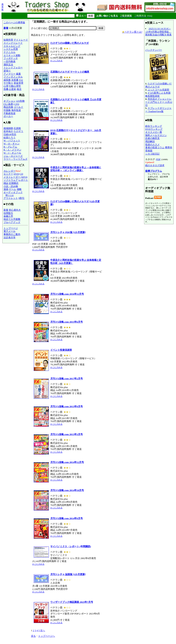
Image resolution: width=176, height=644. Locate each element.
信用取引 (8, 213)
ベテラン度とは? (132, 32)
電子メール (9, 231)
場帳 (19, 189)
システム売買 (11, 49)
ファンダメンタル (13, 77)
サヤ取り (8, 83)
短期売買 (8, 40)
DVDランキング (154, 129)
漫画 (6, 189)
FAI (21, 80)
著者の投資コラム (155, 147)
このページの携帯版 (14, 22)
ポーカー (8, 116)
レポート (23, 180)
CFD (17, 104)
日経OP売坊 (10, 134)
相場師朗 (8, 128)
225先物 (20, 101)
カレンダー (9, 171)
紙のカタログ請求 (155, 165)
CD (21, 174)
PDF (158, 159)
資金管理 (18, 83)
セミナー (8, 174)
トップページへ (47, 636)
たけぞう (18, 131)
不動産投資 (9, 113)
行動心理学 (15, 86)
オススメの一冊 (154, 132)
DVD (16, 174)
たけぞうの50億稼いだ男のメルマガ (158, 85)
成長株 (7, 80)
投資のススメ (152, 145)
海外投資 (16, 110)
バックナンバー (154, 50)
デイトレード (21, 40)
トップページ (11, 228)
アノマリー (9, 74)
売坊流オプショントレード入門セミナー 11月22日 (159, 102)
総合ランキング (154, 126)
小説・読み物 (11, 186)
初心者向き (15, 210)
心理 (6, 86)
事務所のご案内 (12, 234)
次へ (43, 630)
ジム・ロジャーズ (13, 156)
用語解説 (150, 141)
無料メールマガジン (156, 135)
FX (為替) (9, 104)
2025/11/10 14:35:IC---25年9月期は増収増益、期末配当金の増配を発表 (158, 32)
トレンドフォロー (13, 68)
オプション (9, 101)
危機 (6, 89)
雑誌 (6, 183)
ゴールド (18, 107)
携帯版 (2, 7)
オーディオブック (13, 192)
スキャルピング (12, 46)
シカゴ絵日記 (152, 154)
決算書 (15, 80)
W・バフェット (12, 140)
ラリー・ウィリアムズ (15, 159)
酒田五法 (8, 65)
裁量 (18, 74)
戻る (33, 636)
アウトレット (11, 198)
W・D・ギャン (12, 144)
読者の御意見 (152, 138)
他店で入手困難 (12, 219)
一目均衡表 (9, 61)
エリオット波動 (12, 55)
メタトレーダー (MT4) (15, 177)
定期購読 (14, 183)
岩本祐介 (8, 131)
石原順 (17, 128)
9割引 (21, 198)
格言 (19, 89)
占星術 (12, 89)
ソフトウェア (11, 180)
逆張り (7, 71)
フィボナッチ (11, 58)
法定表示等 (9, 237)
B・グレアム (10, 147)
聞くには (10, 195)
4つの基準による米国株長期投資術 (158, 94)
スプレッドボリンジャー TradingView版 (158, 110)
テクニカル (9, 52)
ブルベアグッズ (12, 222)
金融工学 (8, 216)
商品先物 (8, 107)
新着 (6, 28)
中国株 (7, 110)
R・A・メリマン (12, 150)
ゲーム (12, 189)
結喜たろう (9, 137)
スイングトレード (13, 43)
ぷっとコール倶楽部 (158, 90)
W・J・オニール (12, 153)
